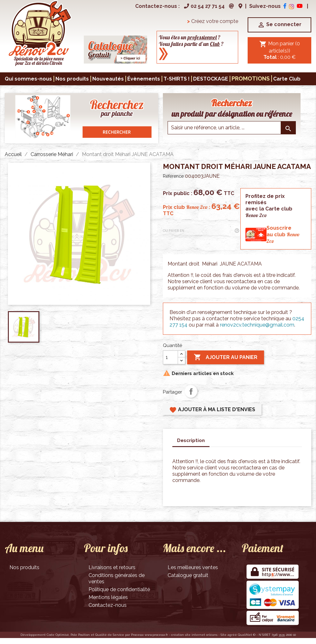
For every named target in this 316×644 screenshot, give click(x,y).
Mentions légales (108, 597)
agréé (232, 635)
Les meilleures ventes (193, 567)
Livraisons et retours (112, 567)
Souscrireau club (283, 235)
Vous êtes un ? (190, 37)
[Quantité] (170, 357)
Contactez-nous (108, 605)
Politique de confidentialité (119, 589)
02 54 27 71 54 (204, 6)
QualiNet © (247, 635)
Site (224, 635)
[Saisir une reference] (232, 128)
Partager (191, 391)
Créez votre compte (213, 21)
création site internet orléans (194, 635)
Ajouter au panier (226, 357)
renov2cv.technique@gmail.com (257, 325)
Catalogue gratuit (188, 575)
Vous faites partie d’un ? (191, 44)
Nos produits (24, 567)
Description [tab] (191, 440)
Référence (173, 176)
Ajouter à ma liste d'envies (212, 410)
